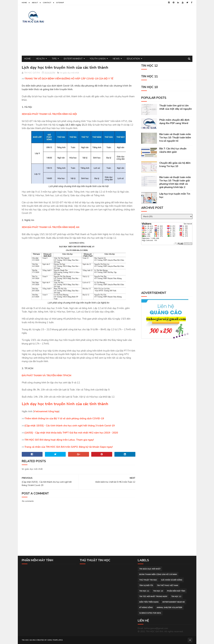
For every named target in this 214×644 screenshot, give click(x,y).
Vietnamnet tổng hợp (46, 411)
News (116, 59)
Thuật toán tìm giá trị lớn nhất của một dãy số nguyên (176, 107)
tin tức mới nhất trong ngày (153, 596)
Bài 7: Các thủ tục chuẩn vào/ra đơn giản (173, 150)
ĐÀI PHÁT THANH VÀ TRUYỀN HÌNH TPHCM (46, 375)
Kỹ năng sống (146, 608)
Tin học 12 (176, 596)
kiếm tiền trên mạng (149, 602)
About (35, 3)
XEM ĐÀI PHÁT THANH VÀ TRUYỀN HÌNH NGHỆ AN (51, 227)
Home (24, 3)
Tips (54, 59)
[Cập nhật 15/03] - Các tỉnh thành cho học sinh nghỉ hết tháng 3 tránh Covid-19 (70, 426)
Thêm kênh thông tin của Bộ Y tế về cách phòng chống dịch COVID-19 (64, 419)
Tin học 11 (144, 591)
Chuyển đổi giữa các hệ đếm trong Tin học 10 (175, 165)
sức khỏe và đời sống (172, 580)
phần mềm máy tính (176, 591)
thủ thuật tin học (148, 580)
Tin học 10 (158, 591)
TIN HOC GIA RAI (29, 640)
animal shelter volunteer (169, 608)
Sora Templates (55, 640)
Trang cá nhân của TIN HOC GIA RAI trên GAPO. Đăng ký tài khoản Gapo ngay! (69, 447)
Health (40, 59)
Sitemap (60, 3)
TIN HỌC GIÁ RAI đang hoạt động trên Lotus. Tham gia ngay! (59, 440)
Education (133, 59)
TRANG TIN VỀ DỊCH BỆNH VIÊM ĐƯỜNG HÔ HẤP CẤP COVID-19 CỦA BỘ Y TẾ (69, 79)
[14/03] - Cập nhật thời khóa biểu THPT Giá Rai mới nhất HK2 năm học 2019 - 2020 (71, 433)
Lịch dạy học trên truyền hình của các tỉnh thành (65, 404)
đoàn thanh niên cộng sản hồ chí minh (158, 574)
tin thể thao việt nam (168, 585)
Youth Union (98, 59)
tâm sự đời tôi (146, 585)
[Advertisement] (135, 30)
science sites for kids (150, 613)
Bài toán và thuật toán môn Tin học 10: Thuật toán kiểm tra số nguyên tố (175, 138)
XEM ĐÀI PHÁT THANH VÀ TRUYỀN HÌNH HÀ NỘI (49, 114)
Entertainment (73, 59)
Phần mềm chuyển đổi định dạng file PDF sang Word (174, 122)
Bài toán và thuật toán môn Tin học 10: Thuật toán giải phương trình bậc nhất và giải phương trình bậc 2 (175, 182)
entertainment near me (174, 602)
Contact (47, 3)
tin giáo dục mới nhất (70, 73)
